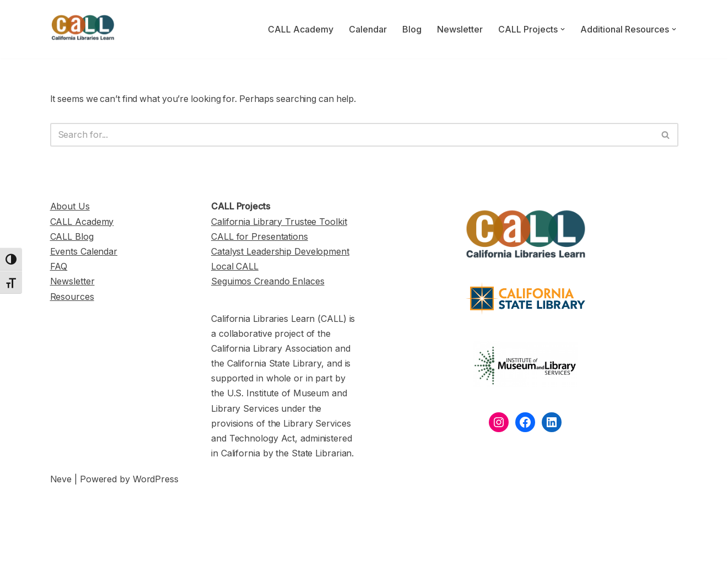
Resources (72, 297)
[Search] (352, 135)
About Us (70, 207)
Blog (412, 29)
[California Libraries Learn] (83, 29)
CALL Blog (72, 237)
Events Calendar (84, 252)
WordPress (156, 480)
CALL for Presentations (260, 237)
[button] (563, 29)
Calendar (368, 29)
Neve (61, 480)
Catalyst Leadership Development (280, 252)
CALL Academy (301, 29)
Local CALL (235, 267)
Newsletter (460, 29)
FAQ (59, 267)
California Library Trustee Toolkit (279, 222)
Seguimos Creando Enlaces (268, 282)
